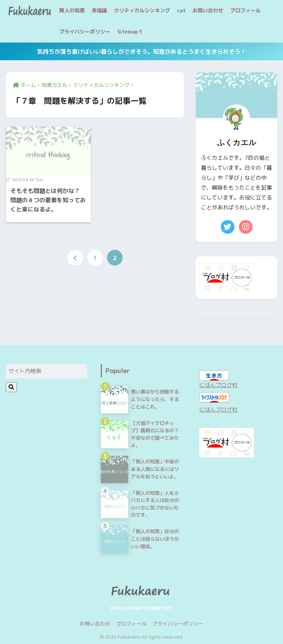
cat (181, 10)
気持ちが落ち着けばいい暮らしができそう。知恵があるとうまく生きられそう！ (141, 51)
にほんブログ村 (218, 385)
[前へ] (75, 258)
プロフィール (245, 10)
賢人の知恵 (72, 10)
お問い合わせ (208, 10)
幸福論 (99, 10)
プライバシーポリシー (85, 32)
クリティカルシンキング (142, 10)
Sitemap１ (130, 32)
